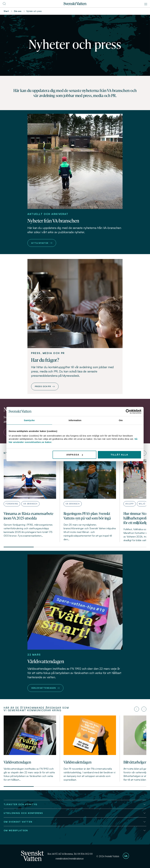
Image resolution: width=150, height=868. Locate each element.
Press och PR (45, 386)
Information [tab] (75, 420)
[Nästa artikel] (144, 453)
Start (6, 11)
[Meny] (146, 4)
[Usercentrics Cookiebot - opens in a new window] (128, 411)
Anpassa (75, 455)
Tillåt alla (119, 455)
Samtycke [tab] (29, 420)
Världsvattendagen (45, 688)
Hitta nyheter (42, 243)
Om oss (18, 11)
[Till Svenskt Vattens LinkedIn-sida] (126, 856)
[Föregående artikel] (137, 709)
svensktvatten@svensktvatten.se (70, 859)
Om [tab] (121, 420)
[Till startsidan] (75, 4)
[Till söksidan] (4, 5)
